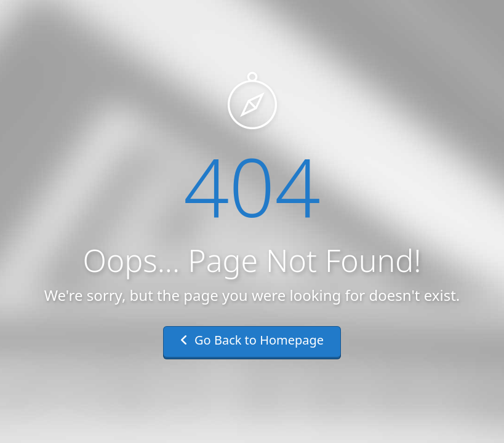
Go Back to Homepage (252, 340)
